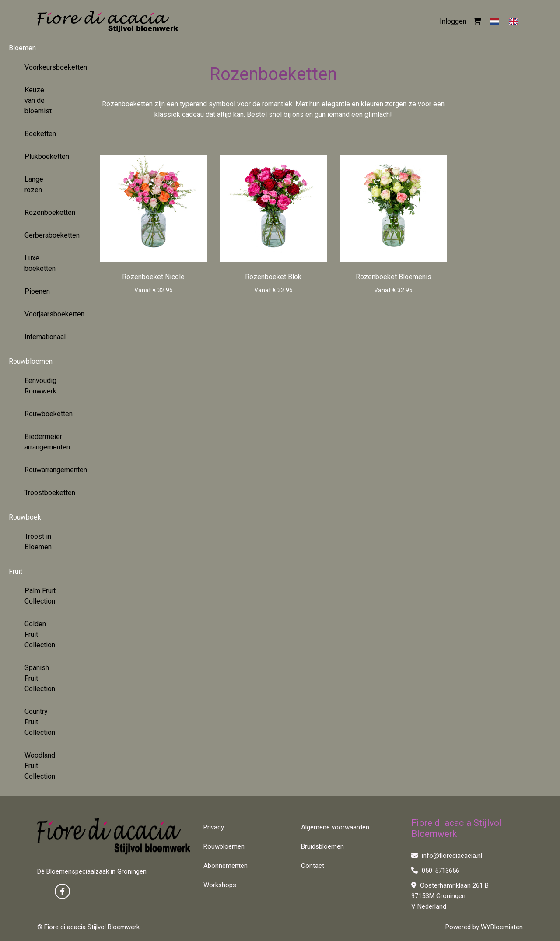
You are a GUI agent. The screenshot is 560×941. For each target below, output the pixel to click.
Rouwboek (25, 517)
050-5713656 (435, 871)
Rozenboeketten (44, 212)
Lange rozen (34, 184)
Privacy (214, 827)
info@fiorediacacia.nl (447, 856)
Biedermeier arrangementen (44, 442)
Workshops (220, 885)
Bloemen (22, 48)
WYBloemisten (502, 927)
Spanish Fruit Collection (40, 678)
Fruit (16, 571)
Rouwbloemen (31, 361)
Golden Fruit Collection (40, 634)
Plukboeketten (44, 156)
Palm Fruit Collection (40, 596)
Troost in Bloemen (38, 542)
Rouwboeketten (44, 414)
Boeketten (40, 134)
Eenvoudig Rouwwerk (40, 386)
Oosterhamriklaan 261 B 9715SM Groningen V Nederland (450, 896)
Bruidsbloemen (322, 846)
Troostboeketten (44, 493)
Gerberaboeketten (44, 235)
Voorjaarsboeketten (44, 314)
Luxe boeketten (40, 263)
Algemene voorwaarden (335, 827)
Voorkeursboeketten (44, 67)
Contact (313, 866)
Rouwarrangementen (44, 470)
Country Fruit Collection (40, 722)
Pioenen (37, 291)
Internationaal (44, 337)
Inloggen (453, 21)
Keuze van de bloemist (38, 100)
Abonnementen (226, 866)
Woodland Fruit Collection (40, 766)
